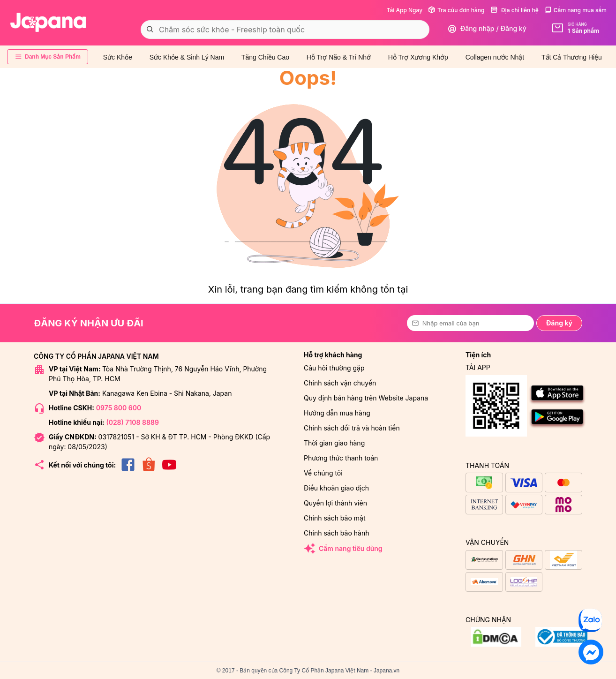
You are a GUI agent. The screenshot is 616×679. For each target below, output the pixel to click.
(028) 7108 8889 (132, 422)
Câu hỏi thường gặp (334, 368)
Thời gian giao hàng (334, 443)
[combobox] (285, 30)
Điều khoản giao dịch (336, 488)
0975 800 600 (119, 408)
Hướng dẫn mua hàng (337, 413)
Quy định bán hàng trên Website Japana (366, 398)
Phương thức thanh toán (341, 458)
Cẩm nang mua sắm (575, 10)
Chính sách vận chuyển (340, 383)
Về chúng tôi (323, 473)
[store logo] (48, 23)
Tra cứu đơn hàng (456, 10)
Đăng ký (559, 323)
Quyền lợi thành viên (335, 503)
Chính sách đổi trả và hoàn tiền (352, 428)
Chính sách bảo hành (336, 533)
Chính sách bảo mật (334, 518)
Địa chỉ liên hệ (515, 10)
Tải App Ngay (404, 10)
